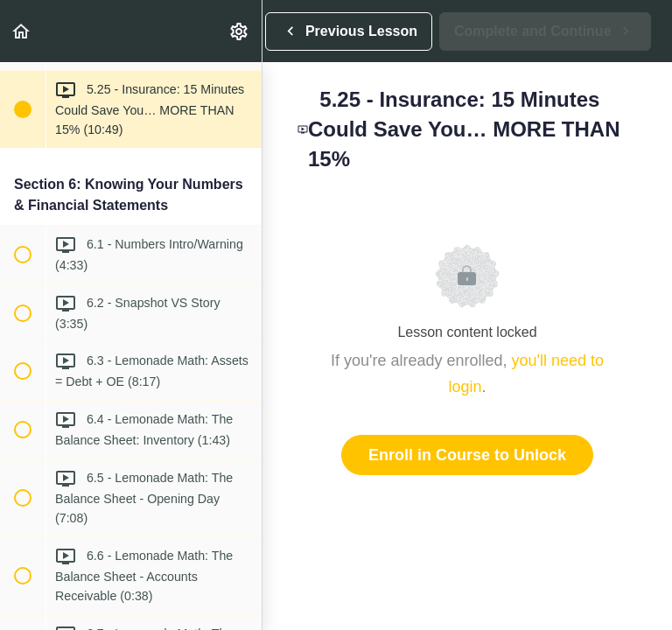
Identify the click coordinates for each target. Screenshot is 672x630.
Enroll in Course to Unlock (467, 455)
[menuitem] (240, 31)
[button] (22, 31)
